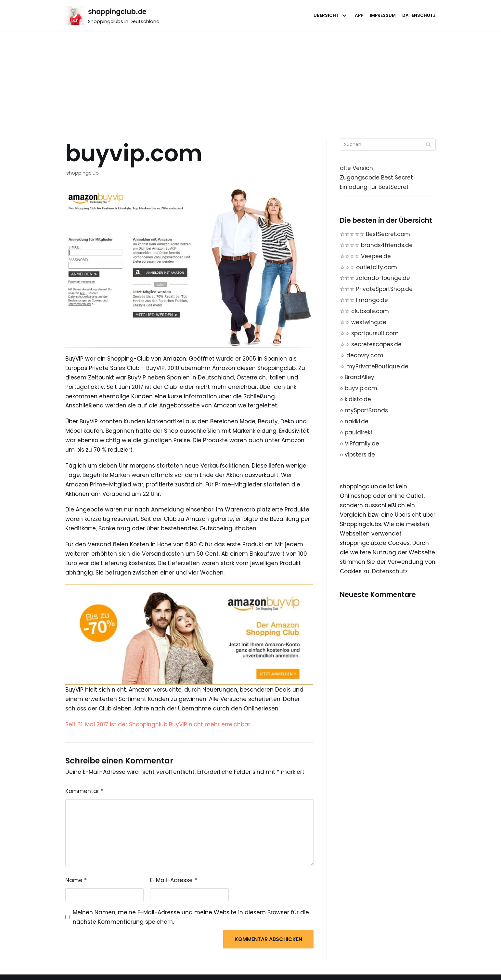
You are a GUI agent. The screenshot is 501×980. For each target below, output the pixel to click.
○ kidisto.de (355, 399)
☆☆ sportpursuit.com (369, 333)
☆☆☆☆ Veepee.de (365, 256)
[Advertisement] (250, 80)
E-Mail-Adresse (173, 880)
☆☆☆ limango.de (364, 300)
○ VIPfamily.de (360, 444)
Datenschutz (419, 15)
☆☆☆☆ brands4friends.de (376, 245)
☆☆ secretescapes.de (371, 344)
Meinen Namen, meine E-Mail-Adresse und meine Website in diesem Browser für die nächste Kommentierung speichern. (191, 917)
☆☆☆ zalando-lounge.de (375, 278)
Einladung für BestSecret (374, 187)
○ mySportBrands (364, 410)
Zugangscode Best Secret (376, 178)
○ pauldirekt (356, 432)
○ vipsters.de (357, 455)
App (359, 15)
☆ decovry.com (362, 355)
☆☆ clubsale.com (364, 311)
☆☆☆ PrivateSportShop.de (376, 289)
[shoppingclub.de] (112, 16)
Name (76, 880)
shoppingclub (83, 173)
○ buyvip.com (359, 388)
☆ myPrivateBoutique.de (374, 366)
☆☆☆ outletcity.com (368, 267)
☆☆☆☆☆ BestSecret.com (375, 234)
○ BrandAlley (357, 377)
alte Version (356, 168)
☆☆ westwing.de (363, 322)
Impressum (383, 15)
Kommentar (84, 791)
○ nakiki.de (354, 421)
